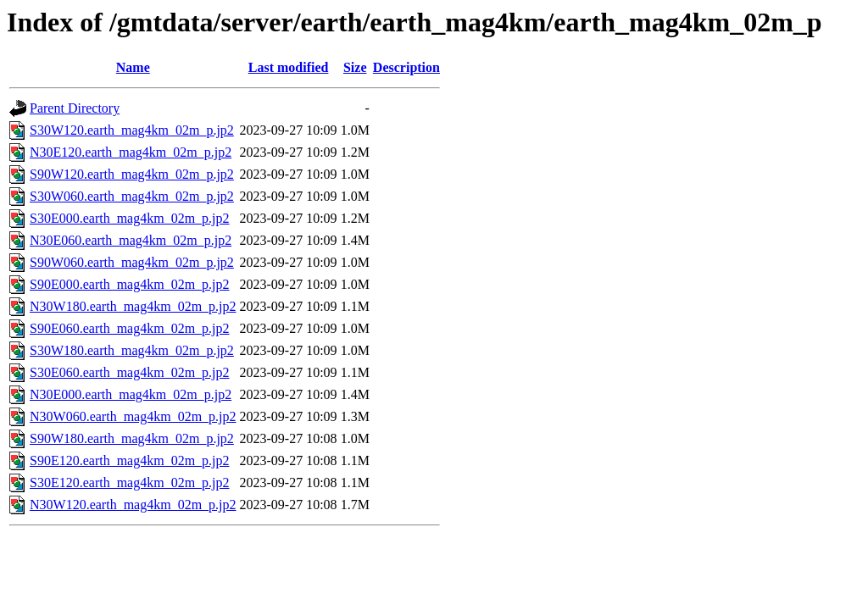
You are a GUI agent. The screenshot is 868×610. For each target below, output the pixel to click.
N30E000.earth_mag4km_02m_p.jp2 (131, 394)
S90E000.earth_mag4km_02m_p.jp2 (130, 284)
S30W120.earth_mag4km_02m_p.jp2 (132, 130)
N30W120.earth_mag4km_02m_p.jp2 (133, 505)
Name (133, 67)
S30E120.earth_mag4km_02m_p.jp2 (130, 482)
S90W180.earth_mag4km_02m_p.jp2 (132, 438)
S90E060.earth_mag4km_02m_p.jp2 (130, 328)
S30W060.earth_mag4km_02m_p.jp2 (132, 196)
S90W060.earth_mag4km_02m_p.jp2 (132, 262)
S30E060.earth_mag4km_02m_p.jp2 (130, 372)
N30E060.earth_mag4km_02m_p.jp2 (131, 240)
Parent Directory (75, 108)
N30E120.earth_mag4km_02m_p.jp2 (131, 152)
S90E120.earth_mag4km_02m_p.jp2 (130, 460)
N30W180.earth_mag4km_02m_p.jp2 (133, 306)
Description (406, 67)
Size (355, 67)
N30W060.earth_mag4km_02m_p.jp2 (133, 416)
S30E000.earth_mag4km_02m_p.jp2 (130, 218)
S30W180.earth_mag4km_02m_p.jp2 (132, 350)
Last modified (289, 67)
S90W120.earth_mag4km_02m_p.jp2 (132, 174)
